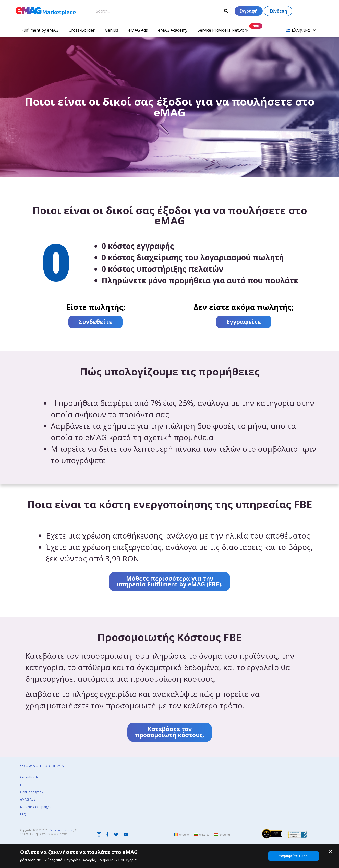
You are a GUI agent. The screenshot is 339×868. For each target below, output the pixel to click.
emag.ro (184, 835)
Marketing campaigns (36, 807)
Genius (112, 30)
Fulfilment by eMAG (40, 30)
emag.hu (225, 835)
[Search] (226, 11)
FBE (23, 785)
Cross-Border (82, 30)
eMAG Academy (173, 30)
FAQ (23, 814)
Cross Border (30, 777)
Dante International (61, 830)
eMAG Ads (138, 30)
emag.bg (204, 835)
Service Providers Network (223, 30)
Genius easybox (32, 792)
